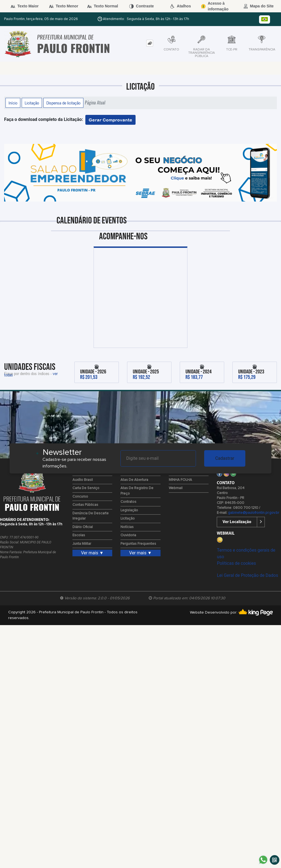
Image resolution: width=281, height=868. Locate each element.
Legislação (129, 510)
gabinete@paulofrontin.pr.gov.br (254, 513)
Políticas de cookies (236, 563)
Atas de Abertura (134, 480)
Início (13, 103)
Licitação (32, 103)
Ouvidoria (128, 535)
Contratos (128, 502)
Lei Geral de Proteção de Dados (247, 575)
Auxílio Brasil (83, 480)
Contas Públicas (85, 505)
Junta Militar (82, 544)
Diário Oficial (83, 527)
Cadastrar (225, 458)
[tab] (150, 43)
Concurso (80, 497)
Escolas (79, 535)
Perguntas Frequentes (138, 544)
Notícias (127, 527)
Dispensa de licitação (63, 103)
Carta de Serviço (86, 488)
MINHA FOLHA (180, 480)
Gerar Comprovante (110, 120)
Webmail (176, 488)
